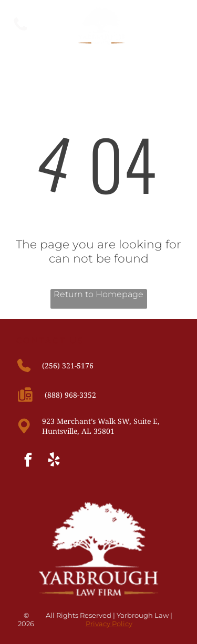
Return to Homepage (98, 294)
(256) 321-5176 (68, 365)
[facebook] (28, 461)
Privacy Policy (109, 624)
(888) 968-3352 (70, 395)
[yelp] (54, 461)
